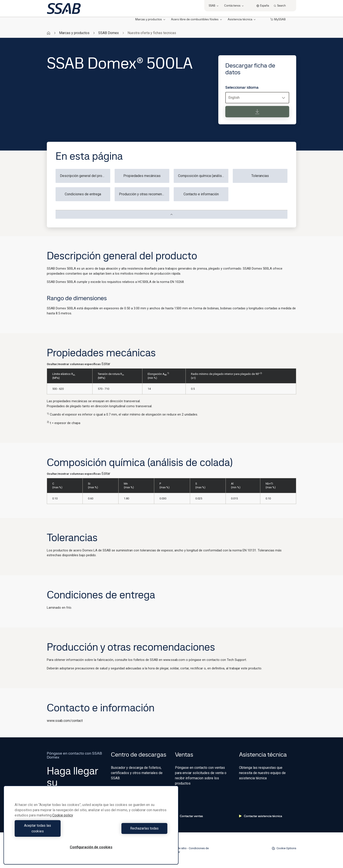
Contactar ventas (189, 816)
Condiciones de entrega (83, 194)
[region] (91, 828)
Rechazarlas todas (130, 831)
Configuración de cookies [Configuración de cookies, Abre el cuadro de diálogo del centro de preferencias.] (91, 847)
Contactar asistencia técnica (261, 816)
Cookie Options (284, 848)
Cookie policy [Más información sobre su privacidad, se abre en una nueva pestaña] (63, 821)
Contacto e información (201, 194)
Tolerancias (260, 176)
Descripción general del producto (85, 176)
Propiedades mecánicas (142, 176)
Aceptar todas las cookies (52, 831)
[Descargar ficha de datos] (257, 112)
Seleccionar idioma (242, 87)
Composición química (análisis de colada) (203, 176)
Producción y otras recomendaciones (144, 194)
